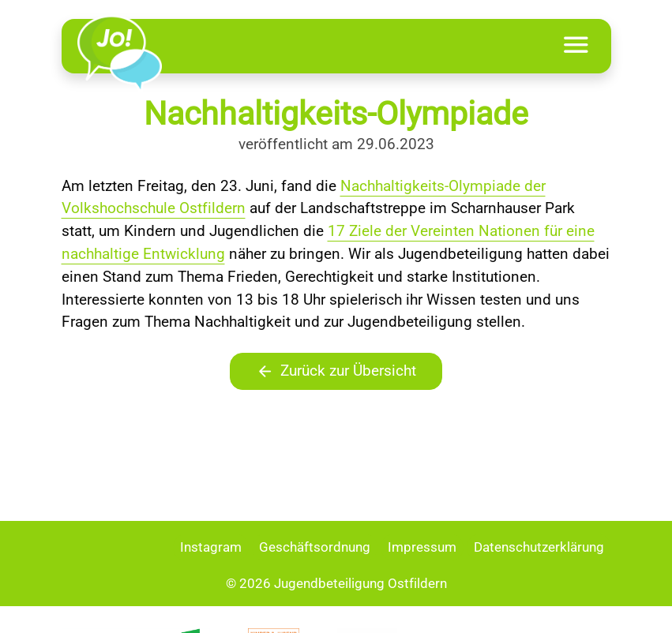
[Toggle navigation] (576, 46)
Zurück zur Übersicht (336, 371)
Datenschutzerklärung (539, 547)
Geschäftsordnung (315, 547)
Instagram (211, 547)
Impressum (422, 547)
